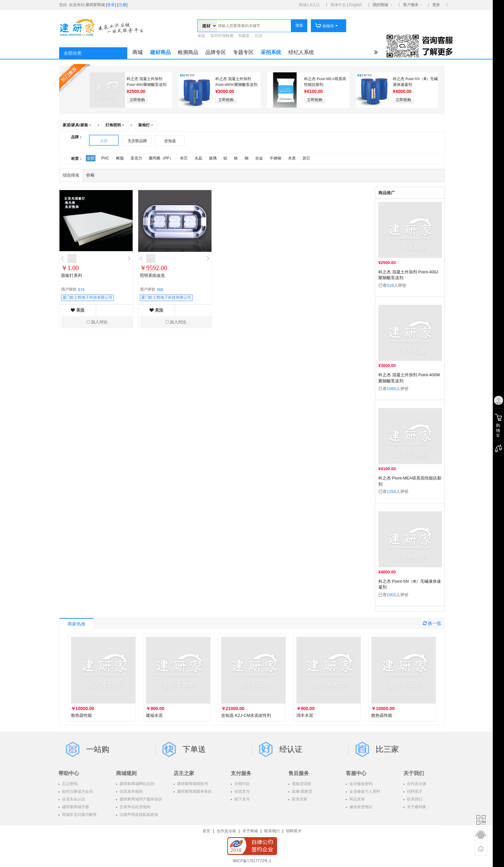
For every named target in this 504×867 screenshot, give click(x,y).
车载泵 (244, 36)
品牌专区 (216, 52)
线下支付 (242, 799)
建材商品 (160, 52)
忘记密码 (69, 784)
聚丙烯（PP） (161, 158)
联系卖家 (299, 799)
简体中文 (338, 5)
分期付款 (242, 784)
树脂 (120, 158)
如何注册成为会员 (77, 791)
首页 (206, 831)
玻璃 (213, 158)
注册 (122, 5)
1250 (391, 492)
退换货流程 (301, 784)
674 (81, 290)
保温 (201, 36)
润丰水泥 (305, 715)
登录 (111, 5)
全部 (104, 141)
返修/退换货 (301, 791)
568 (160, 290)
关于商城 (250, 831)
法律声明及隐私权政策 (138, 815)
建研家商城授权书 (192, 784)
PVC (105, 158)
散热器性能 (81, 715)
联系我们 (414, 799)
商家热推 (76, 624)
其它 (306, 158)
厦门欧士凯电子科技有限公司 (87, 297)
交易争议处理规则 (135, 807)
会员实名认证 (73, 799)
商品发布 (357, 799)
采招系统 (271, 52)
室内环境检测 (222, 36)
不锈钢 (275, 158)
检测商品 (188, 52)
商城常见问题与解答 (79, 815)
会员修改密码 (360, 784)
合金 (259, 158)
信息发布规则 (131, 791)
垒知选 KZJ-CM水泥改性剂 (246, 715)
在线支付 (242, 791)
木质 (292, 158)
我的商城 (380, 5)
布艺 (184, 158)
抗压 (259, 36)
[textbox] (254, 26)
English (355, 5)
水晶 (198, 158)
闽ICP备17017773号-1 (252, 861)
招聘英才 (414, 791)
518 (390, 285)
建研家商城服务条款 (194, 791)
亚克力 (136, 158)
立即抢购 (137, 100)
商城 (138, 52)
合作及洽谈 (416, 784)
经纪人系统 (301, 52)
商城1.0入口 (309, 5)
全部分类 (73, 53)
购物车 (324, 26)
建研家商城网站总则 (136, 784)
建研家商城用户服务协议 (140, 799)
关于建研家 (416, 807)
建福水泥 (154, 715)
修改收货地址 (360, 807)
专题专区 (243, 52)
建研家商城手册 (75, 807)
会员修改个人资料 (364, 791)
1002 (391, 595)
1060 (391, 389)
